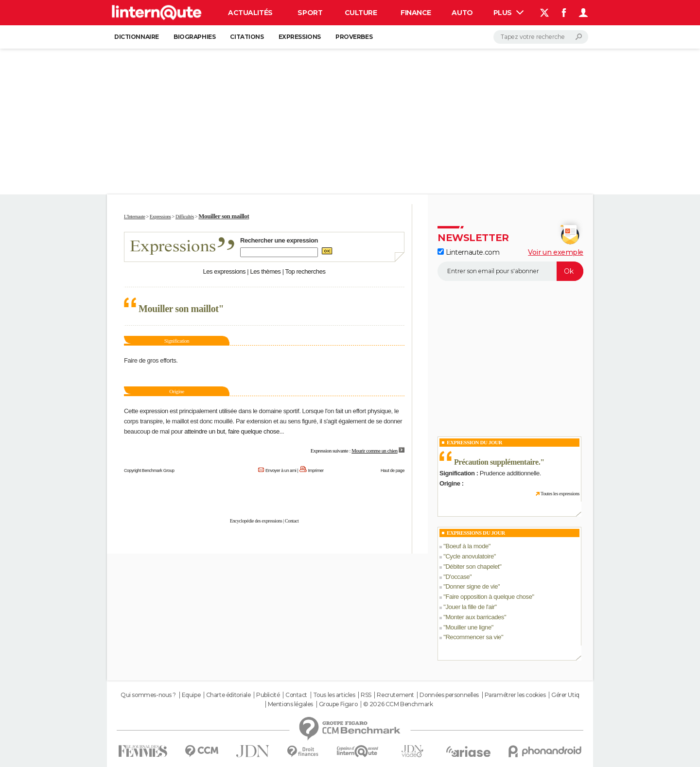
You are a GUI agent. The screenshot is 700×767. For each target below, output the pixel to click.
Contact (292, 521)
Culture (361, 13)
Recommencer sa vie (473, 637)
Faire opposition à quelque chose (489, 597)
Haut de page (393, 471)
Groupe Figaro (338, 704)
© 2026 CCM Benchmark (398, 704)
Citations (247, 37)
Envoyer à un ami (281, 471)
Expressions (300, 37)
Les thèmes (265, 271)
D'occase (457, 577)
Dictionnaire (137, 37)
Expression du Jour (474, 442)
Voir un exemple (556, 252)
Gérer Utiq (565, 695)
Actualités (250, 13)
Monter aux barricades (475, 617)
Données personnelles (449, 695)
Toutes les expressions (560, 494)
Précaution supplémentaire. (497, 462)
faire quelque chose (254, 431)
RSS (366, 695)
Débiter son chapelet (472, 567)
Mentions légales (290, 704)
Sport (310, 13)
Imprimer (316, 471)
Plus (508, 13)
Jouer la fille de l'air (470, 607)
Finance (416, 13)
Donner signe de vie (472, 586)
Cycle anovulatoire (469, 556)
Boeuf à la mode (467, 546)
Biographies (194, 37)
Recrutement (395, 695)
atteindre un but (205, 431)
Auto (462, 13)
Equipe (191, 695)
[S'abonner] (510, 271)
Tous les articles (334, 695)
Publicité (268, 695)
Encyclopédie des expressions (256, 521)
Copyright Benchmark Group (149, 471)
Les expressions (224, 271)
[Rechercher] (541, 37)
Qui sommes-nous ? (148, 695)
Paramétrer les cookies (515, 695)
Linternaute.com (468, 252)
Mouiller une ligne (468, 627)
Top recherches (306, 271)
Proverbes (354, 37)
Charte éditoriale (228, 695)
